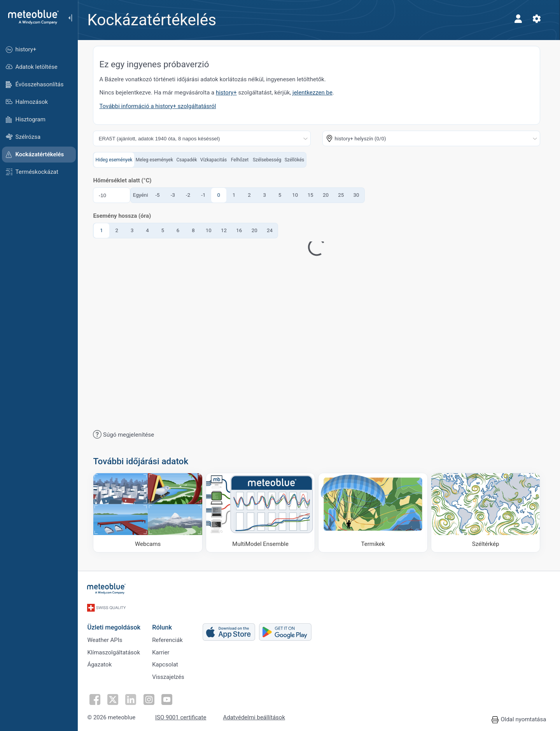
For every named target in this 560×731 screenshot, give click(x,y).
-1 (206, 195)
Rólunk (164, 624)
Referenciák (170, 637)
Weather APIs (107, 637)
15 (312, 195)
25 (343, 195)
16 (241, 230)
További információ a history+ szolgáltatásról (160, 106)
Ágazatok (102, 663)
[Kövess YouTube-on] (168, 698)
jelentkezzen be (315, 93)
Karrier (163, 650)
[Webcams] (150, 513)
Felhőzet (242, 160)
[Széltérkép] (488, 513)
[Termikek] (375, 513)
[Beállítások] (539, 19)
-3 (175, 195)
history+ (229, 93)
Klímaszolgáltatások (116, 650)
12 (226, 230)
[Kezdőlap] (31, 17)
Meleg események (156, 160)
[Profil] (520, 19)
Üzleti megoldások (116, 624)
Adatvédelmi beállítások (256, 716)
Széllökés (297, 160)
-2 (190, 195)
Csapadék (189, 160)
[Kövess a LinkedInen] (133, 698)
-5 (160, 195)
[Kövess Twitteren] (115, 698)
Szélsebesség (269, 160)
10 (297, 195)
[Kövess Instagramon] (150, 698)
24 (272, 230)
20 (328, 195)
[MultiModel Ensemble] (263, 513)
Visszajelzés (171, 676)
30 (358, 195)
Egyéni (143, 195)
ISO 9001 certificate (183, 716)
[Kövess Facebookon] (97, 698)
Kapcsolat (167, 663)
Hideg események (116, 160)
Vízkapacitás (215, 160)
